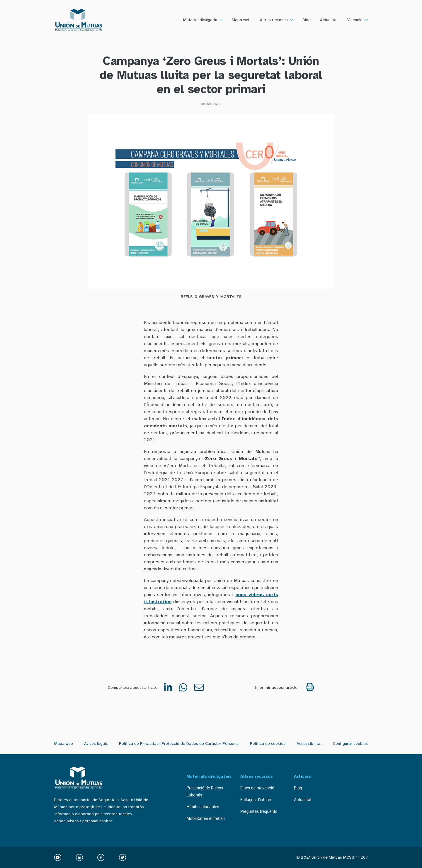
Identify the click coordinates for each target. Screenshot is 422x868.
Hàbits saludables (203, 807)
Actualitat (329, 20)
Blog (307, 20)
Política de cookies (268, 744)
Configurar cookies (350, 744)
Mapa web (241, 20)
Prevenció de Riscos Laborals (205, 791)
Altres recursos (274, 20)
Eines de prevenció (257, 788)
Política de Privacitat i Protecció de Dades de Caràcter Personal (179, 744)
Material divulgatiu (200, 20)
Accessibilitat (309, 744)
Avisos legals (96, 744)
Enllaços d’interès (256, 800)
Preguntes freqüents (259, 811)
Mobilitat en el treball (205, 818)
